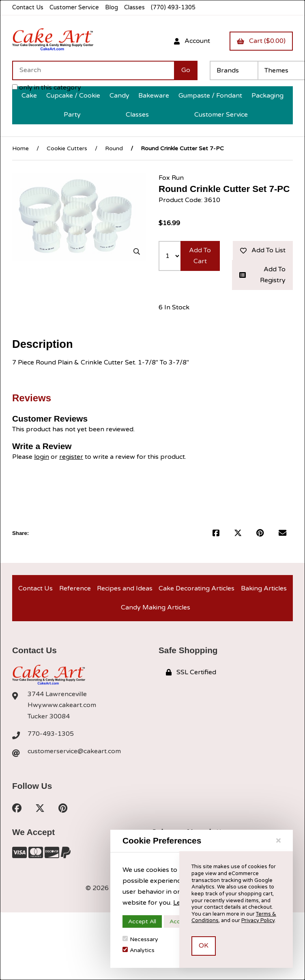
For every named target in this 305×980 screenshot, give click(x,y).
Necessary (140, 939)
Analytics (139, 950)
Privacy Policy (258, 920)
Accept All (142, 921)
